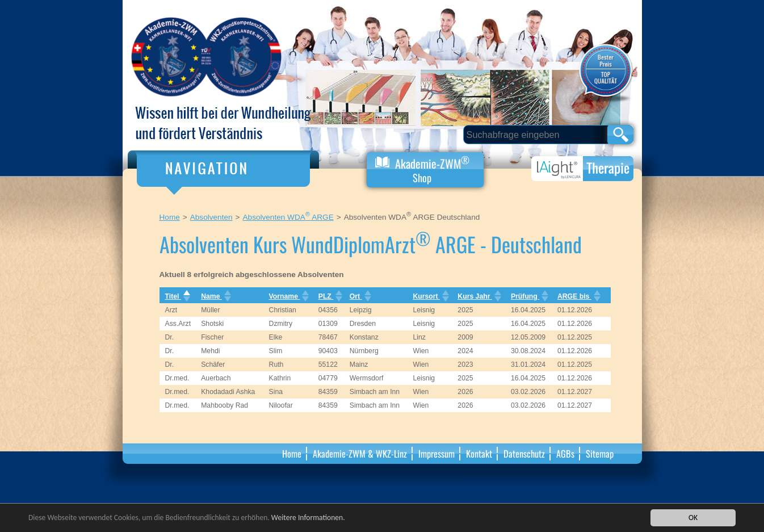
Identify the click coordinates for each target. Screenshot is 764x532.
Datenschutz (524, 454)
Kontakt (479, 454)
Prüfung (528, 296)
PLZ (329, 296)
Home (170, 217)
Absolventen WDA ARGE (288, 217)
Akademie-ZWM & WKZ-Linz (360, 454)
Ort (359, 296)
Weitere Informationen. (308, 518)
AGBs (565, 454)
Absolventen (211, 217)
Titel (177, 296)
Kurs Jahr (478, 296)
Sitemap (600, 454)
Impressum (436, 454)
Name (215, 296)
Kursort (430, 296)
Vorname (288, 296)
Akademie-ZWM (422, 169)
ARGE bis (578, 296)
